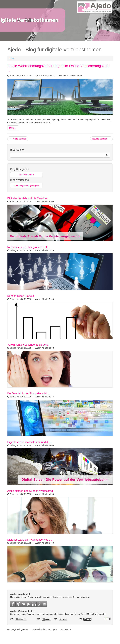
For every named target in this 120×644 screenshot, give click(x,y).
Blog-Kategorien (26, 175)
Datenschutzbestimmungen (44, 629)
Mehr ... (13, 128)
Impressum (66, 629)
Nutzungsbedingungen (18, 629)
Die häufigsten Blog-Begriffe (26, 186)
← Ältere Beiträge (18, 139)
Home (12, 58)
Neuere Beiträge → (101, 139)
